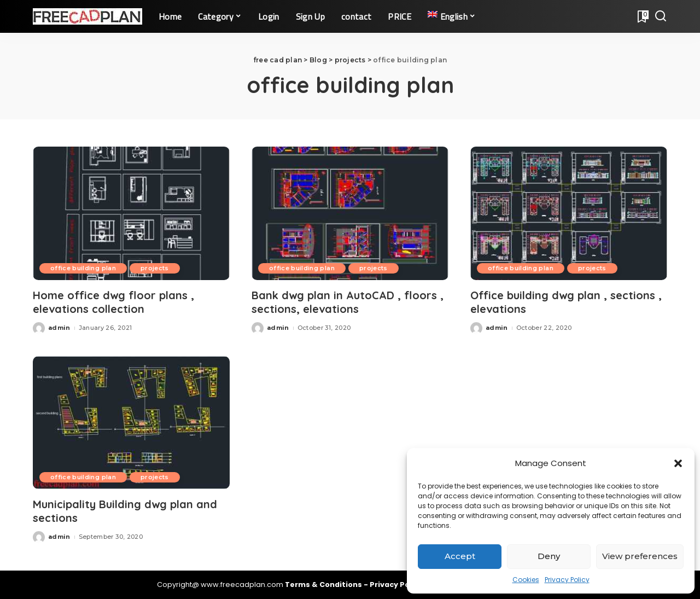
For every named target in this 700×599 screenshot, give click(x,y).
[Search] (661, 16)
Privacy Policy (567, 580)
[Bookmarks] (642, 16)
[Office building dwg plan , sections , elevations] (569, 213)
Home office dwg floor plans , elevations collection (113, 302)
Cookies (526, 580)
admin (59, 328)
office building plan (83, 268)
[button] (678, 463)
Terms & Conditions (324, 585)
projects (155, 268)
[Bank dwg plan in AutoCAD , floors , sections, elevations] (350, 213)
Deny (549, 556)
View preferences (640, 556)
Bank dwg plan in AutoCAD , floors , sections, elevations (348, 302)
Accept (460, 556)
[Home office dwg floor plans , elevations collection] (131, 213)
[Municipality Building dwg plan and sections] (131, 423)
